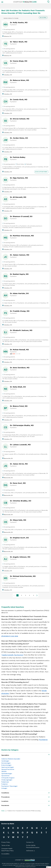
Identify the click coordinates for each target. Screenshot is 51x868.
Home (3, 811)
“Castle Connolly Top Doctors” (13, 655)
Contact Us (30, 842)
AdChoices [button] (31, 851)
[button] (48, 2)
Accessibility (5, 854)
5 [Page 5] (34, 595)
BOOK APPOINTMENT (41, 172)
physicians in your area (10, 636)
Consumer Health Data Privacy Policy (8, 850)
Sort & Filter (43, 17)
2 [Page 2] (22, 595)
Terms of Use (6, 845)
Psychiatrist (43, 740)
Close (47, 867)
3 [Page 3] (26, 595)
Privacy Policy (6, 842)
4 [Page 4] (30, 595)
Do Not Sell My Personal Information (33, 846)
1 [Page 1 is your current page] (17, 595)
